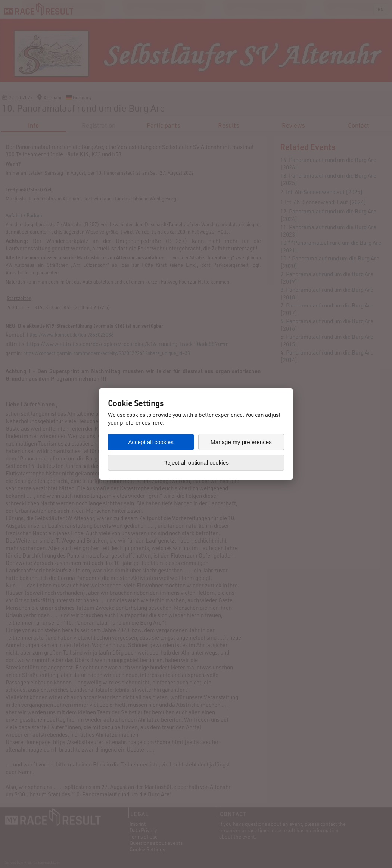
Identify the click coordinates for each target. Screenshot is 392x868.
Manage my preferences (241, 442)
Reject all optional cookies (196, 463)
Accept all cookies (151, 442)
